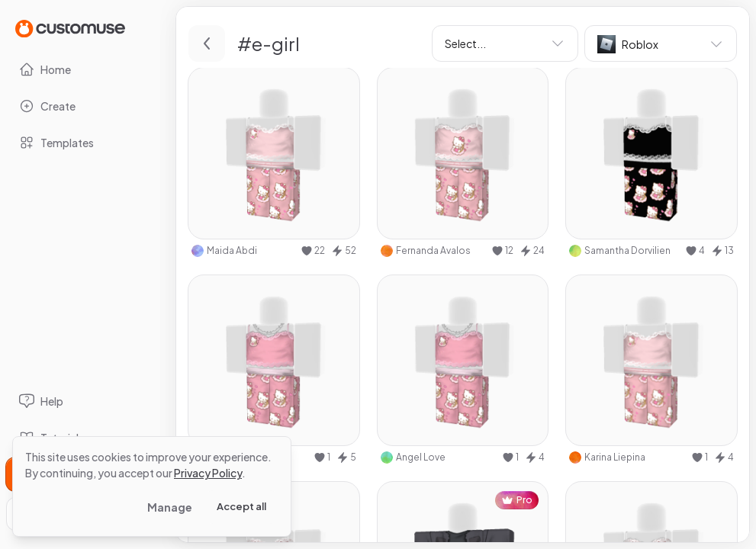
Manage (170, 507)
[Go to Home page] (70, 28)
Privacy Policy (208, 473)
